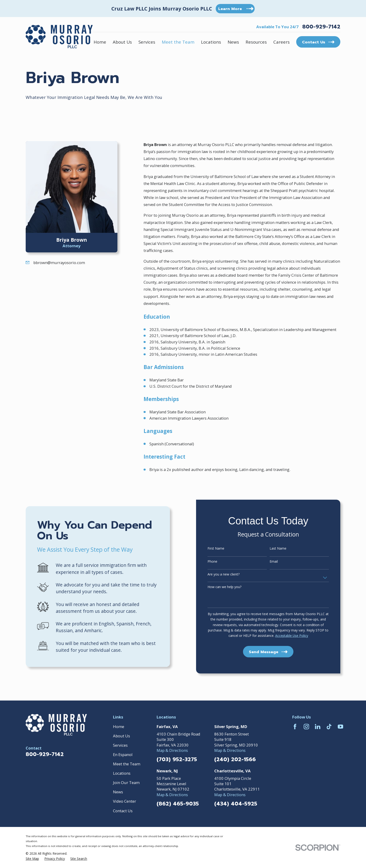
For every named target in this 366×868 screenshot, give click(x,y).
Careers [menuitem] (282, 42)
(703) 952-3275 (177, 760)
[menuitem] (32, 859)
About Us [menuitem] (122, 42)
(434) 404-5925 (236, 804)
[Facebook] (295, 727)
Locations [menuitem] (211, 42)
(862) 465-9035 (178, 804)
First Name (222, 549)
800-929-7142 (321, 27)
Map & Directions (172, 750)
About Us (121, 736)
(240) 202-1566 (235, 760)
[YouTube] (340, 727)
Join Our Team (126, 783)
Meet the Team (127, 764)
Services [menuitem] (147, 42)
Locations (122, 773)
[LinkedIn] (318, 727)
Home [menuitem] (100, 42)
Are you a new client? (230, 574)
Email (280, 562)
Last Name (285, 549)
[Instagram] (306, 727)
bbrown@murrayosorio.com (59, 263)
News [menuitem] (233, 42)
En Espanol (123, 755)
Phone (219, 562)
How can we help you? (231, 587)
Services (120, 745)
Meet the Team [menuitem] (178, 42)
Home (119, 727)
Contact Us (123, 811)
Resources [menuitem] (256, 42)
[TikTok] (329, 727)
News (118, 792)
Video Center (125, 801)
